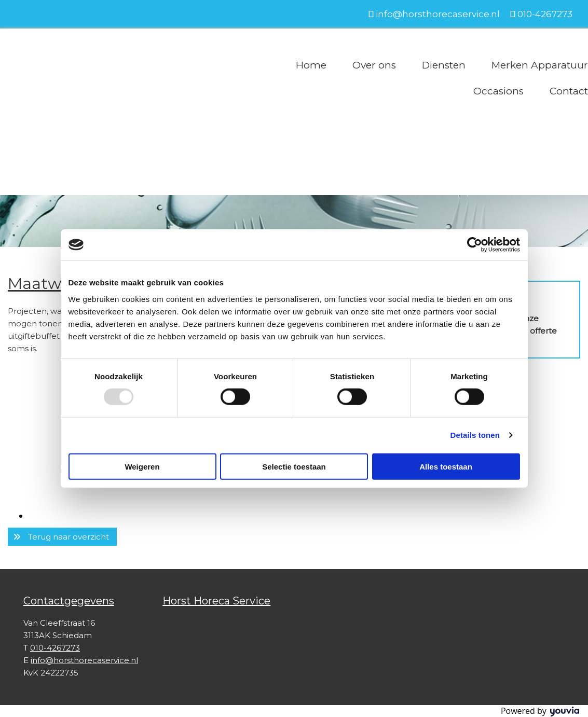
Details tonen (475, 435)
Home (311, 65)
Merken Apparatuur (540, 65)
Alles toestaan (446, 466)
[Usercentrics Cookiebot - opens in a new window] (475, 245)
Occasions (498, 91)
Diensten (444, 65)
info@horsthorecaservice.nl (438, 14)
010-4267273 (545, 14)
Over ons (374, 65)
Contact (569, 91)
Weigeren (142, 466)
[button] (62, 537)
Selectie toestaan (294, 466)
